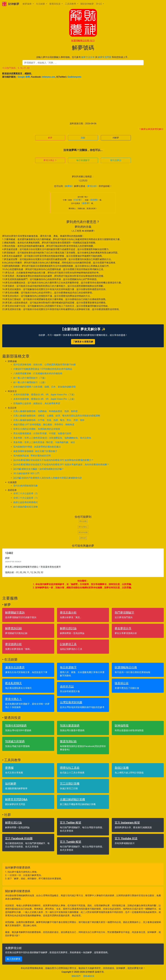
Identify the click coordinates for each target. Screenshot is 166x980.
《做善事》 (86, 203)
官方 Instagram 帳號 (127, 823)
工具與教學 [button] (71, 4)
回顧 (83, 138)
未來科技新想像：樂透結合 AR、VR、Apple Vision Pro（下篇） (45, 395)
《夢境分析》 (92, 186)
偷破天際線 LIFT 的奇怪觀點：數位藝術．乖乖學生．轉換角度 (44, 425)
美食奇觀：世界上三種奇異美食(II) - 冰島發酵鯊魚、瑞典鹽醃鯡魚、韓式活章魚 (52, 438)
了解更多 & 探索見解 (83, 342)
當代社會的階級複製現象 (26, 486)
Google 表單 (24, 77)
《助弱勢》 (94, 200)
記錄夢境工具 (68, 644)
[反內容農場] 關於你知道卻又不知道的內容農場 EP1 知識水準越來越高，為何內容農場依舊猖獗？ (61, 465)
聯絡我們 (76, 976)
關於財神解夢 (87, 4)
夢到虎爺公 (83, 527)
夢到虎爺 (83, 521)
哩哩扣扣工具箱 (70, 768)
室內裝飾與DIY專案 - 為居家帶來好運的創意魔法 (37, 447)
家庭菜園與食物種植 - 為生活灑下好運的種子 (35, 451)
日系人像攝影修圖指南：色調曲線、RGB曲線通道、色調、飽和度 (46, 411)
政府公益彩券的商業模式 (26, 502)
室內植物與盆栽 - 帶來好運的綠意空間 (32, 456)
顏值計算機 (122, 768)
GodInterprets (75, 77)
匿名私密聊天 (13, 683)
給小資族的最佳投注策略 (26, 507)
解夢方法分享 (88, 57)
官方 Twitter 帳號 (71, 823)
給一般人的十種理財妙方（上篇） (30, 382)
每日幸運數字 (83, 160)
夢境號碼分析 (13, 644)
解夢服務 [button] (27, 4)
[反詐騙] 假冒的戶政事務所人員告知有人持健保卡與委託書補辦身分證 (48, 478)
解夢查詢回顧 (13, 628)
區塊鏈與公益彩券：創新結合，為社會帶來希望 (37, 403)
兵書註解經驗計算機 (72, 799)
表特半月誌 (67, 686)
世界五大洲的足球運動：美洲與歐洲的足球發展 (37, 429)
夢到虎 (83, 538)
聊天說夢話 (116, 160)
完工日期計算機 (70, 784)
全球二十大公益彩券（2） (26, 493)
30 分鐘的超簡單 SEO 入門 (26, 473)
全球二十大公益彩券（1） (26, 498)
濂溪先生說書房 (15, 667)
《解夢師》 (69, 186)
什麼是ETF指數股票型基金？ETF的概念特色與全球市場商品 (43, 369)
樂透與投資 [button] (55, 4)
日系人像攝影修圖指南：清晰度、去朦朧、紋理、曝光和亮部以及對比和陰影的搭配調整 (57, 416)
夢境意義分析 (68, 612)
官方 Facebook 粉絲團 (19, 838)
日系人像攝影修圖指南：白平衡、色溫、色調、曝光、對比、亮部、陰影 (49, 420)
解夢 (50, 138)
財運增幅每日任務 (83, 40)
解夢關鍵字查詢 (15, 612)
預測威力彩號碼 (15, 741)
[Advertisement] (83, 100)
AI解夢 (116, 138)
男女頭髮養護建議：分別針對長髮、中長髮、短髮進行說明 (42, 433)
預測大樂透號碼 (70, 725)
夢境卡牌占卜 (50, 160)
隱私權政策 (89, 976)
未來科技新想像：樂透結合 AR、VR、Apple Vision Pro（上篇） (45, 399)
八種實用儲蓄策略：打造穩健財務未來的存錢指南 (38, 373)
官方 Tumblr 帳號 (71, 842)
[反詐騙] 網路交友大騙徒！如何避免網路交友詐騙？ (39, 469)
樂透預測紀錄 (68, 741)
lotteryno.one (49, 77)
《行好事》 (77, 200)
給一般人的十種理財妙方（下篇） (30, 378)
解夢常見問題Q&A (16, 799)
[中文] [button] (99, 4)
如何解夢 (11, 784)
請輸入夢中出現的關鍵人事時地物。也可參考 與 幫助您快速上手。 (83, 57)
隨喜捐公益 (122, 683)
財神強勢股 (122, 725)
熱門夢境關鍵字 (124, 612)
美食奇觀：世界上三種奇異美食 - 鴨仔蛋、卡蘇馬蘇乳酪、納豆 (44, 442)
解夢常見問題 (105, 57)
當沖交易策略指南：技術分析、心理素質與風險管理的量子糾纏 (44, 365)
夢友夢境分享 (123, 628)
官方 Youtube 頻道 (126, 838)
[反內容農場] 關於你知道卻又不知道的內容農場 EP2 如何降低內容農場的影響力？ (53, 460)
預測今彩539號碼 (16, 725)
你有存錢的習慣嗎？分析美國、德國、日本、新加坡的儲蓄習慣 (44, 387)
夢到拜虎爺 (83, 532)
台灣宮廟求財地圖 (71, 702)
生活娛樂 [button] (41, 4)
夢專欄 (9, 768)
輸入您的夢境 (14, 959)
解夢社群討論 (68, 628)
